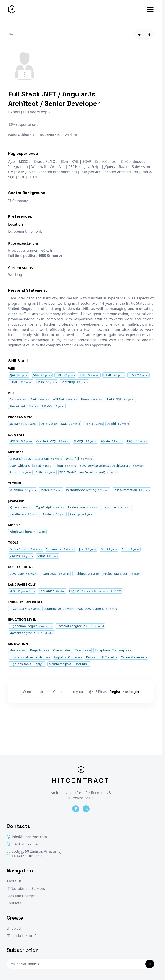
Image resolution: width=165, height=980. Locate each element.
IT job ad (14, 928)
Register (117, 692)
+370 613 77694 (22, 844)
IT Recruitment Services (26, 889)
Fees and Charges (21, 896)
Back (13, 34)
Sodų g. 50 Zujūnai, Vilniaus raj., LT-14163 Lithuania (35, 854)
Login (134, 692)
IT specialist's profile (23, 936)
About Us (14, 881)
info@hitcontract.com (27, 837)
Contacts (14, 903)
